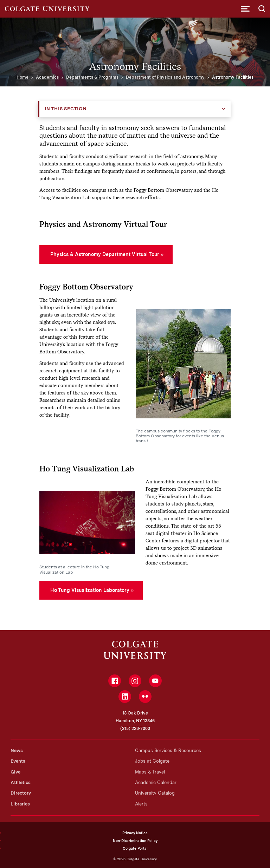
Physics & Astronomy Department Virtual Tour (105, 254)
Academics (47, 77)
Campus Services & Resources (168, 750)
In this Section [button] (66, 109)
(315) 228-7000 (135, 729)
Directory (21, 793)
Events (18, 761)
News (17, 750)
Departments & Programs (92, 77)
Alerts (141, 804)
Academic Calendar (156, 782)
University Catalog (155, 793)
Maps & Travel (150, 772)
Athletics (21, 782)
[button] (245, 9)
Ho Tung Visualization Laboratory (90, 590)
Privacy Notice (135, 833)
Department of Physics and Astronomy (165, 77)
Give (15, 772)
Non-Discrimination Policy (135, 841)
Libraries (20, 804)
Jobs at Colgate (152, 761)
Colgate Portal (135, 848)
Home (22, 77)
